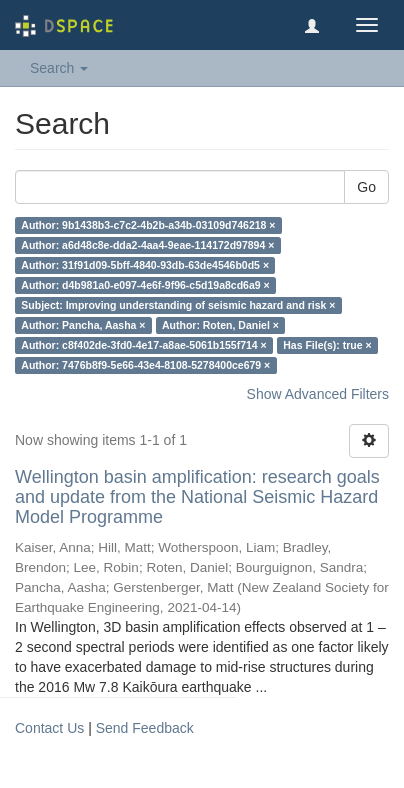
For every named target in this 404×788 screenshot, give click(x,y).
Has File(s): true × (327, 345)
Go (366, 187)
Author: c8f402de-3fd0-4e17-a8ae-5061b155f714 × (143, 345)
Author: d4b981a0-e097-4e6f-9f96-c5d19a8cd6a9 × (145, 285)
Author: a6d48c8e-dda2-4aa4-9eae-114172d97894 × (147, 245)
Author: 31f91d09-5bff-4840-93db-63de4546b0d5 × (145, 265)
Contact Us (49, 728)
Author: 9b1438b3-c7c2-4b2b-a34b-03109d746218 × (148, 225)
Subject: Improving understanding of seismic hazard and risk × (178, 305)
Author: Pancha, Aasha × (83, 325)
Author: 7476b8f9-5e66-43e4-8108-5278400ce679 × (145, 365)
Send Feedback (145, 728)
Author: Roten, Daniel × (220, 325)
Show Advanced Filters (318, 394)
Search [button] (59, 68)
